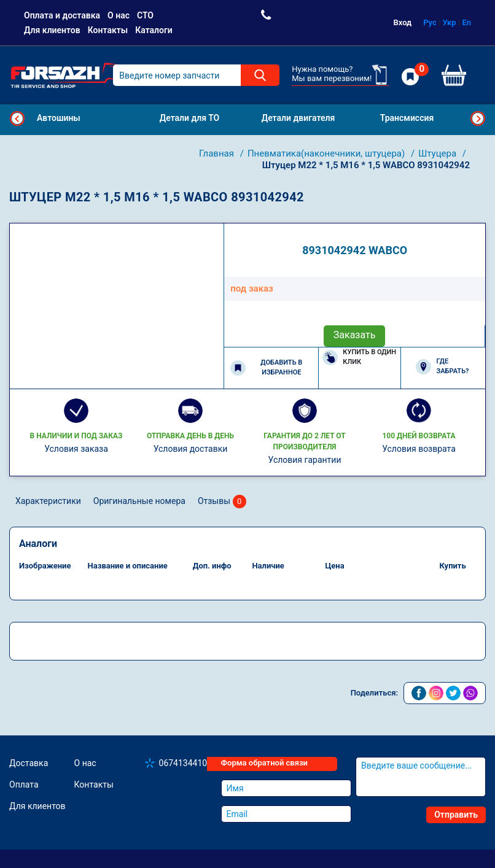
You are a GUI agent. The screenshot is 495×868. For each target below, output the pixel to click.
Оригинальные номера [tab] (139, 501)
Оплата (24, 785)
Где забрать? (442, 366)
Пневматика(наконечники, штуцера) (327, 153)
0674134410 (183, 763)
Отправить (456, 815)
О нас (119, 15)
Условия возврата (419, 449)
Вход (403, 22)
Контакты (108, 30)
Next (478, 118)
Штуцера (438, 153)
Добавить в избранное (266, 368)
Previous (17, 118)
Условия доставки (191, 449)
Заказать (355, 335)
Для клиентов (52, 30)
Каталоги (154, 30)
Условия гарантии (305, 460)
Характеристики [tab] (48, 501)
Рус (430, 22)
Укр (450, 22)
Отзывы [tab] (222, 502)
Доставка (29, 763)
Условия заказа (76, 449)
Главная (218, 153)
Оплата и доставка (62, 15)
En (466, 22)
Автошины (59, 118)
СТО (145, 15)
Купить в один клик (359, 357)
